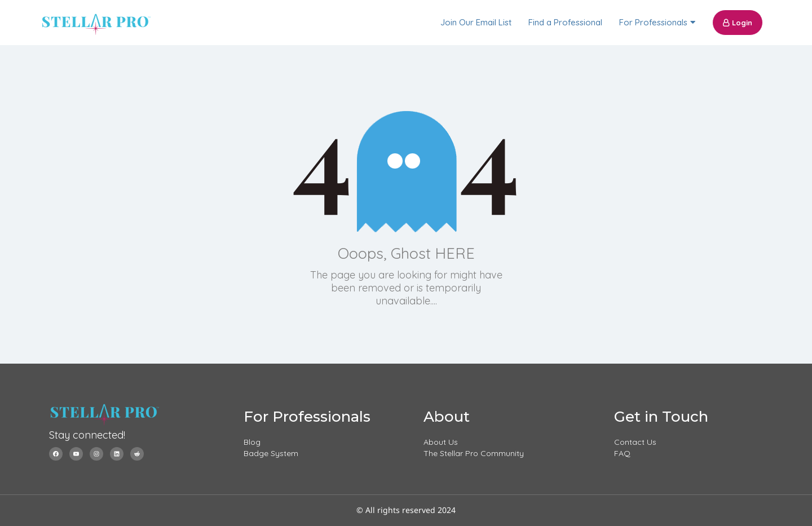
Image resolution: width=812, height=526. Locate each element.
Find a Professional (565, 22)
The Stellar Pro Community (474, 453)
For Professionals (653, 22)
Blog (252, 442)
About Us (441, 442)
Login (738, 23)
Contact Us (635, 442)
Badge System (271, 453)
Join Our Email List (476, 22)
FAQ (622, 453)
